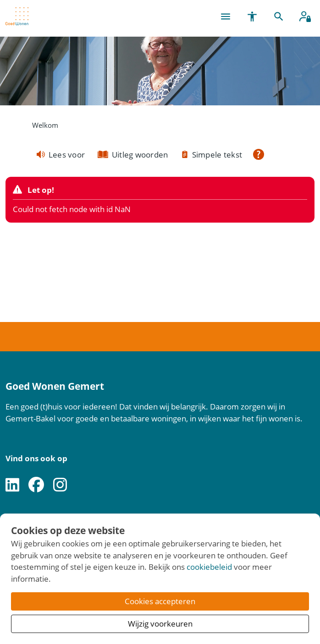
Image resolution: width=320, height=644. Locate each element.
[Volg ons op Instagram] (60, 485)
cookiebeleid (209, 567)
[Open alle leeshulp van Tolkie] (259, 154)
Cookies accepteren (160, 601)
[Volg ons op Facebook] (36, 485)
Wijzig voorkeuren (160, 624)
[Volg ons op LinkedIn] (12, 485)
